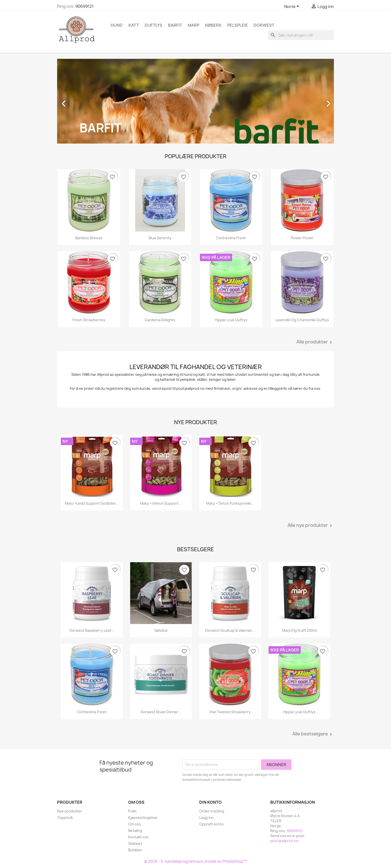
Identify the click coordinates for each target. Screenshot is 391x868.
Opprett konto (211, 824)
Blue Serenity (160, 238)
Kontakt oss (138, 837)
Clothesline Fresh (231, 238)
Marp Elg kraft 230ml (299, 630)
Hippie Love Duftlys (231, 320)
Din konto (210, 802)
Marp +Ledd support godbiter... (92, 503)
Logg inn (206, 818)
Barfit (175, 25)
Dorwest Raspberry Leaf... (92, 630)
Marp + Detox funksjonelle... (230, 503)
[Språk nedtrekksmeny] (293, 7)
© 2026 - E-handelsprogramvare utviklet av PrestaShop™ (196, 861)
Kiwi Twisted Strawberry (230, 712)
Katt (134, 25)
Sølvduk (161, 630)
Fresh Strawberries (89, 320)
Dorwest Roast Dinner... (161, 712)
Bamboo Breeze (89, 238)
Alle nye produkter (311, 526)
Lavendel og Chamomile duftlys (302, 320)
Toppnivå (65, 818)
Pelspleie (238, 25)
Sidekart (135, 843)
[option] (195, 101)
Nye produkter (70, 811)
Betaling (135, 830)
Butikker (135, 850)
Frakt (132, 811)
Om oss (135, 824)
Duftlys (153, 25)
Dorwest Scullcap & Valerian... (230, 630)
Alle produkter (315, 342)
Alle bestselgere (313, 734)
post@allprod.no (285, 841)
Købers (213, 25)
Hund (117, 25)
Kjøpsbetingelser (143, 818)
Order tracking (212, 811)
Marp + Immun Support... (161, 503)
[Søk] (301, 35)
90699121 (85, 6)
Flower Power (302, 238)
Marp (194, 25)
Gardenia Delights (160, 320)
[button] (78, 101)
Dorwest (264, 25)
